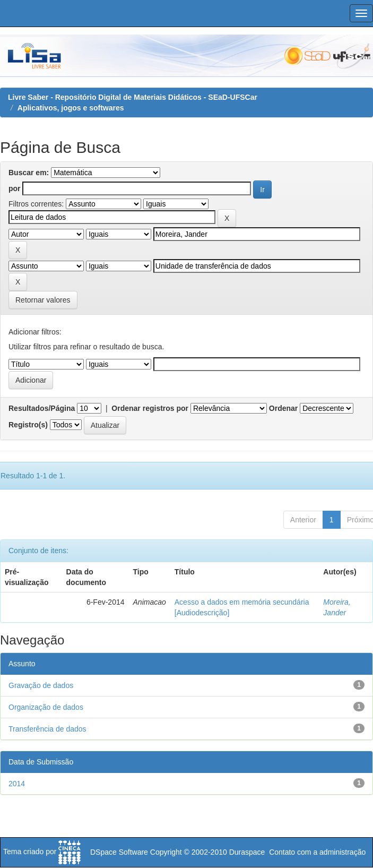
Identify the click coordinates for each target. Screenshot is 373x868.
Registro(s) (28, 425)
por (15, 188)
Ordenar (283, 408)
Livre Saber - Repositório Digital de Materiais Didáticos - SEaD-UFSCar (133, 97)
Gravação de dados (41, 685)
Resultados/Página (42, 408)
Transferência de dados (47, 729)
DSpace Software (119, 852)
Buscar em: (29, 173)
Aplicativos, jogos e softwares (71, 108)
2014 (17, 784)
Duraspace (247, 852)
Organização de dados (46, 707)
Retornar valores (43, 300)
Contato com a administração (317, 852)
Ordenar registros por (150, 408)
